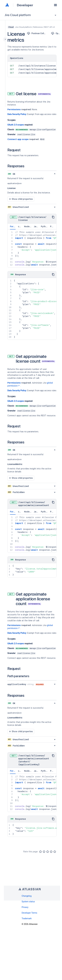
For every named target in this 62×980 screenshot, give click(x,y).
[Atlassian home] (7, 5)
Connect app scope (18, 139)
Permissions (14, 109)
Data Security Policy (17, 114)
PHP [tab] (52, 226)
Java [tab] (36, 226)
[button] (55, 5)
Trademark (27, 918)
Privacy (25, 907)
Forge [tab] (13, 227)
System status (28, 902)
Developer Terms (29, 913)
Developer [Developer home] (25, 5)
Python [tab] (45, 226)
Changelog (27, 896)
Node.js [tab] (28, 226)
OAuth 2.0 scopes (16, 125)
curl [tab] (20, 226)
